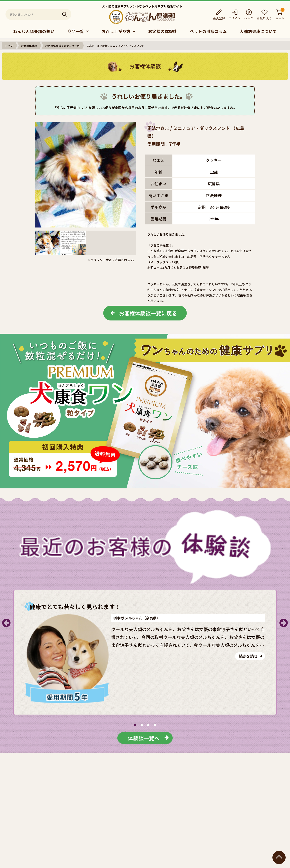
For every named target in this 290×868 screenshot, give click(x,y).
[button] (135, 725)
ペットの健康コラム (208, 31)
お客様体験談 (29, 46)
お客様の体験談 (163, 31)
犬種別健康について (258, 31)
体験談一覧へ (144, 738)
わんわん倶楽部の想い (34, 31)
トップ (9, 46)
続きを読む (248, 656)
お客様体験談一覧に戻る (148, 313)
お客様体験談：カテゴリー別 (62, 46)
